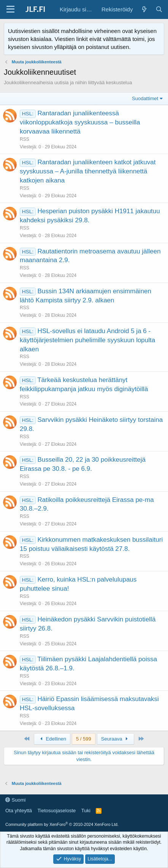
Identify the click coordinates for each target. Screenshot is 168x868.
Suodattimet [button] (145, 98)
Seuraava (116, 739)
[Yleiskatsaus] (144, 9)
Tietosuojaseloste (57, 811)
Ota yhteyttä (19, 811)
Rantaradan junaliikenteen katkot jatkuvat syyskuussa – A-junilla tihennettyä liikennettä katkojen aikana (88, 171)
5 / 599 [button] (84, 739)
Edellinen (52, 739)
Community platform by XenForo (62, 824)
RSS (25, 139)
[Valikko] (10, 9)
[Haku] (159, 9)
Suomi (15, 800)
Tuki (86, 811)
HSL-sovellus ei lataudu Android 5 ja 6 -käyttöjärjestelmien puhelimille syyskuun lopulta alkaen (87, 340)
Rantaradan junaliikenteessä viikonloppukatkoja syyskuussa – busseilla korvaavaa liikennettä (80, 122)
